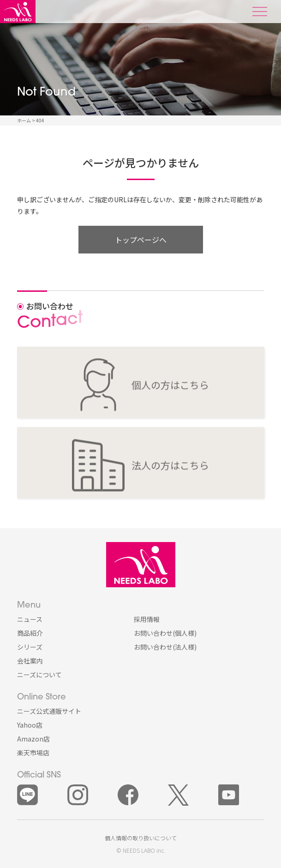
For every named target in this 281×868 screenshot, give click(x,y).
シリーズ (30, 647)
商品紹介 (30, 633)
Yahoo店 (30, 725)
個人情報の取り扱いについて (141, 838)
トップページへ (141, 240)
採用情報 (147, 619)
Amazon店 (33, 739)
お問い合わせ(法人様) (165, 647)
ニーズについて (39, 675)
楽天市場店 (33, 753)
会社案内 (30, 661)
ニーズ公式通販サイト (49, 711)
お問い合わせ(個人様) (165, 633)
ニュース (30, 619)
